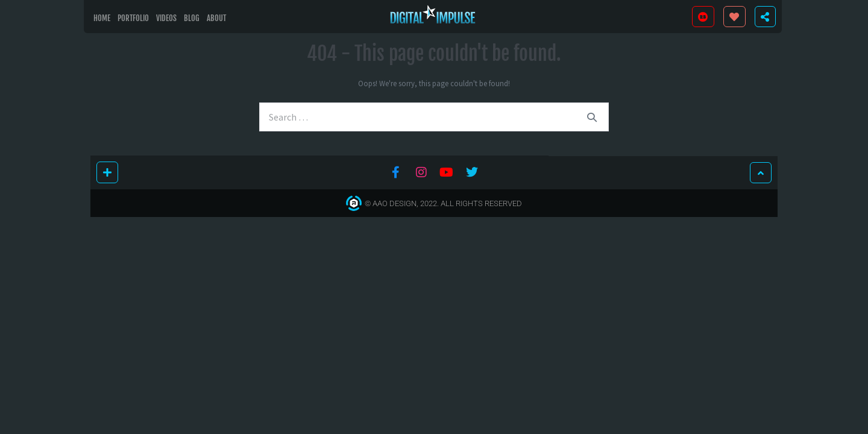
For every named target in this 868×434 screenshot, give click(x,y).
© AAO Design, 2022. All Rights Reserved (443, 203)
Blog (192, 18)
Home (102, 18)
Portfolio (133, 18)
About (216, 18)
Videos (166, 18)
